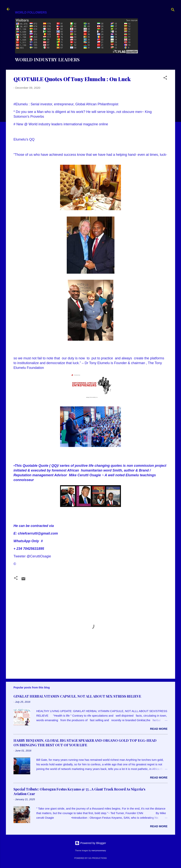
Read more (159, 729)
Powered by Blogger (90, 843)
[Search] (173, 10)
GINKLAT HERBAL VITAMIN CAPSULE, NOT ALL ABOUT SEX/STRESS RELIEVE (77, 696)
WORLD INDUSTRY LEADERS (47, 59)
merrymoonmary (99, 850)
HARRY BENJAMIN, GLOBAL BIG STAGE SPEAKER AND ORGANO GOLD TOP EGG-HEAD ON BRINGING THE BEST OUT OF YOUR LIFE (85, 743)
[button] (165, 78)
